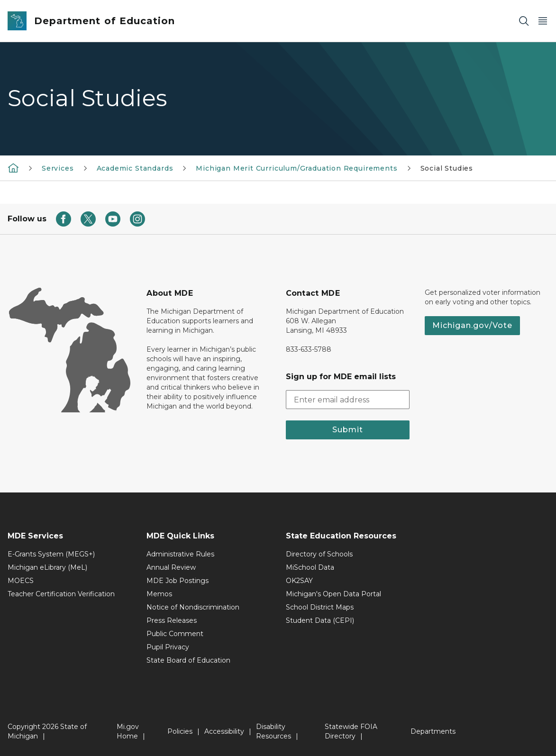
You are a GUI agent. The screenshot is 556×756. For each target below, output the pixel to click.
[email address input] (348, 400)
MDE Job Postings (178, 581)
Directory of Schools (319, 554)
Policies (180, 731)
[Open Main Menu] (543, 21)
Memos (159, 594)
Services (58, 168)
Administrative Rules (180, 554)
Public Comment (175, 634)
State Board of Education (188, 660)
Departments (433, 731)
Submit (348, 430)
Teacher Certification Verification (61, 594)
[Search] (524, 21)
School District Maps (320, 607)
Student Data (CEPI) (320, 620)
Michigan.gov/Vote (472, 325)
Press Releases (172, 620)
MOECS (21, 581)
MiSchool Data (310, 567)
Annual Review (171, 567)
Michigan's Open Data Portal (333, 594)
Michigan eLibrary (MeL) (47, 567)
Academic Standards (135, 168)
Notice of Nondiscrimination (193, 607)
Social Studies (447, 168)
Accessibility (224, 731)
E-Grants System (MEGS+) (51, 554)
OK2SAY (299, 581)
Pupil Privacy (168, 647)
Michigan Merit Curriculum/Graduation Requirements (296, 168)
